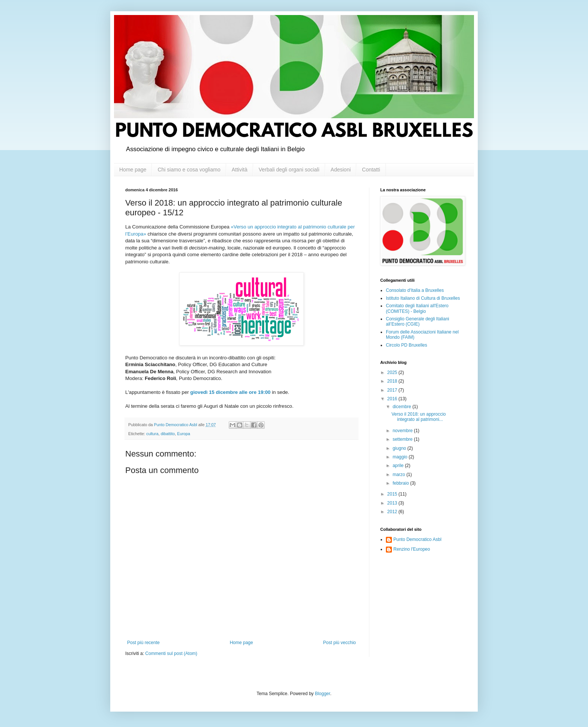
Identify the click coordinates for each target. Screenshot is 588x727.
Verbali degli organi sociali (289, 170)
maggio (401, 457)
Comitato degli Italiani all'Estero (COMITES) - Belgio (417, 308)
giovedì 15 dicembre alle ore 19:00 (230, 392)
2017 (393, 390)
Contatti (371, 170)
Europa (184, 434)
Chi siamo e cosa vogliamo (189, 170)
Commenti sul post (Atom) (171, 653)
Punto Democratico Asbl (417, 539)
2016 (393, 399)
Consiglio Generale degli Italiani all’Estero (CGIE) (418, 321)
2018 (393, 381)
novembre (403, 431)
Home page (133, 170)
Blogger (323, 694)
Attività (240, 170)
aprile (399, 466)
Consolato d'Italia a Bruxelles (415, 290)
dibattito (168, 434)
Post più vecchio (340, 643)
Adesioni (341, 170)
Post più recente (143, 643)
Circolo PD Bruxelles (406, 345)
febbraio (401, 483)
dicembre (403, 407)
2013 (393, 503)
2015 (393, 494)
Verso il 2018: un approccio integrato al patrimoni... (419, 417)
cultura (152, 434)
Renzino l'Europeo (412, 549)
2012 (393, 512)
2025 (393, 373)
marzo (400, 475)
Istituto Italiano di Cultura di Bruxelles (423, 298)
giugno (400, 448)
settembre (403, 439)
